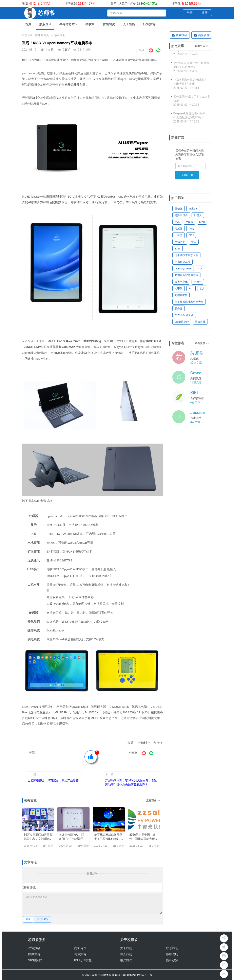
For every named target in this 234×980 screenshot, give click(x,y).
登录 (190, 13)
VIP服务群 (35, 960)
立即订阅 (187, 175)
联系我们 (172, 948)
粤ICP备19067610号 (139, 975)
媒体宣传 (34, 954)
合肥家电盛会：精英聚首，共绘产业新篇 (53, 780)
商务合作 (202, 35)
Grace (196, 373)
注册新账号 (42, 919)
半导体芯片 (68, 24)
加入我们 (126, 954)
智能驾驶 (109, 24)
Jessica (198, 413)
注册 (205, 13)
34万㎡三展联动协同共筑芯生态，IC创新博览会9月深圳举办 (38, 839)
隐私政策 (172, 960)
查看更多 (151, 800)
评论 (68, 50)
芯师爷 (197, 353)
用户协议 (126, 960)
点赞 (51, 50)
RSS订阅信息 (83, 960)
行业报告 (149, 24)
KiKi (194, 393)
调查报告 (80, 954)
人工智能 (129, 24)
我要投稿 (179, 35)
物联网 (90, 24)
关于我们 (126, 948)
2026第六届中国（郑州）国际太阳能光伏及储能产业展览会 (143, 839)
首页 (28, 24)
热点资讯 (45, 24)
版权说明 (172, 954)
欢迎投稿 (34, 948)
